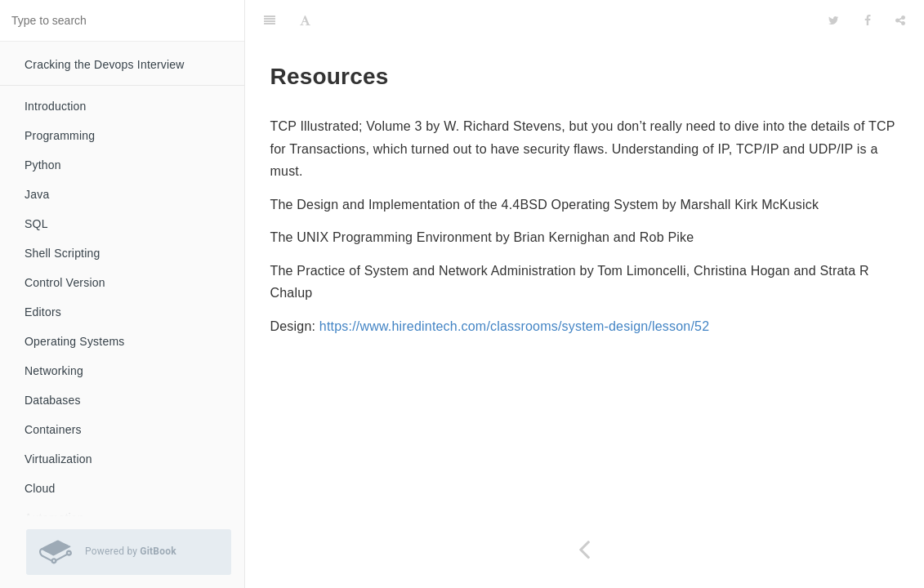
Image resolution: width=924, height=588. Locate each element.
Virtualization (58, 459)
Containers (53, 430)
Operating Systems (74, 341)
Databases (53, 400)
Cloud (40, 488)
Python (43, 165)
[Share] (900, 20)
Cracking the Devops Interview (105, 65)
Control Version (65, 283)
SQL (36, 224)
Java (37, 194)
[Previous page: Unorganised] (585, 549)
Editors (43, 312)
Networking (54, 371)
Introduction (56, 106)
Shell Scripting (62, 253)
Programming (60, 136)
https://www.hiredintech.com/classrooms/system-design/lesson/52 (514, 326)
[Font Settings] (305, 20)
